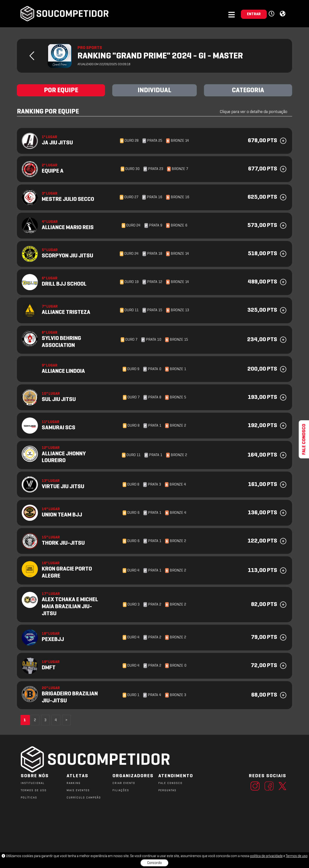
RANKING (74, 783)
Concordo (154, 863)
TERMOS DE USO (34, 790)
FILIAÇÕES (121, 790)
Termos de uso (297, 856)
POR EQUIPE (61, 91)
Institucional (33, 783)
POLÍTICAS (29, 798)
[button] (272, 14)
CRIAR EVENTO (124, 783)
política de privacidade (266, 856)
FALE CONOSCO (170, 783)
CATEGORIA (248, 91)
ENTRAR (254, 14)
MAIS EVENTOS (78, 790)
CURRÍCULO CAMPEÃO (84, 798)
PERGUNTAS (167, 790)
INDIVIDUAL (154, 91)
